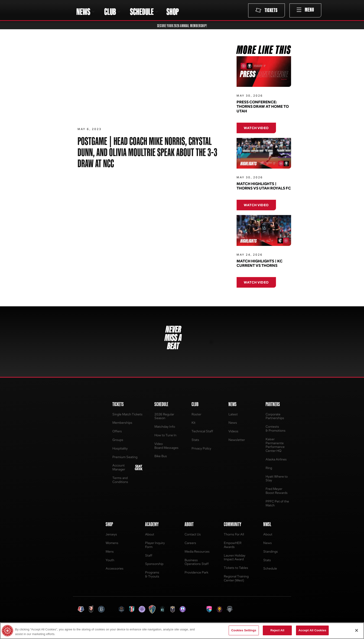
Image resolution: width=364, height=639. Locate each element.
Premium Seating (125, 457)
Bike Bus (161, 456)
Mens (110, 551)
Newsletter (237, 440)
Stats (195, 440)
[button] (86, 12)
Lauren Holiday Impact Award (235, 557)
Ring (269, 468)
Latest (233, 414)
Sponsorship (154, 564)
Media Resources (197, 551)
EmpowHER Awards (233, 545)
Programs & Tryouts (152, 574)
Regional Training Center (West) (236, 578)
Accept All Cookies (312, 630)
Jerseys (111, 534)
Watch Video (256, 128)
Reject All (277, 630)
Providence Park (196, 572)
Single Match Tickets (127, 414)
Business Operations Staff (197, 562)
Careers (190, 543)
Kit (193, 422)
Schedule (270, 568)
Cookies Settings (244, 630)
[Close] (357, 630)
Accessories (115, 568)
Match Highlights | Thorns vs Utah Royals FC (264, 188)
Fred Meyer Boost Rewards (277, 491)
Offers (117, 431)
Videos (233, 431)
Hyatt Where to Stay (277, 478)
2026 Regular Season (164, 416)
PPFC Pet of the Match (277, 503)
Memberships (122, 422)
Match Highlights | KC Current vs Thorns (260, 265)
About (150, 534)
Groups (118, 440)
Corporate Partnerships (275, 416)
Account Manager (119, 467)
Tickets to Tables (236, 568)
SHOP (173, 12)
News (233, 422)
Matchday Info (165, 426)
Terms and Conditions (120, 480)
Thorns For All (234, 534)
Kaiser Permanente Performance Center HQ (275, 445)
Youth (110, 560)
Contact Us (193, 534)
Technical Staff (202, 431)
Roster (196, 414)
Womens (112, 543)
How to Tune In (165, 435)
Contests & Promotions (276, 428)
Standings (271, 551)
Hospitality (120, 448)
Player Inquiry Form (155, 545)
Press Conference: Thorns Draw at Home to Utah (263, 107)
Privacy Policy (201, 448)
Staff (149, 555)
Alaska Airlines (276, 459)
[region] (182, 631)
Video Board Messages (166, 446)
